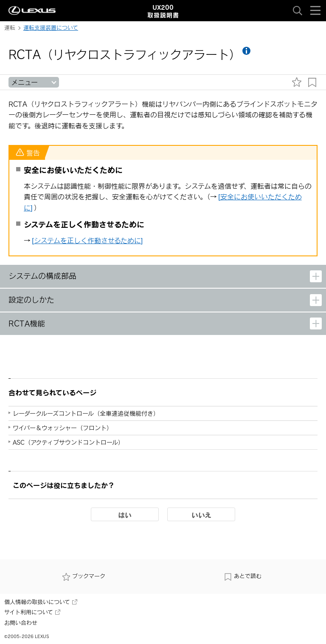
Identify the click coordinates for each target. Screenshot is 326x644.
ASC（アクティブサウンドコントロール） (68, 442)
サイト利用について (32, 612)
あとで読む (243, 577)
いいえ (201, 515)
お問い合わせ (21, 623)
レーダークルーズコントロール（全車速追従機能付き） (86, 413)
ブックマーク (84, 577)
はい (125, 515)
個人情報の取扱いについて (41, 602)
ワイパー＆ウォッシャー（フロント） (63, 428)
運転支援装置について (51, 28)
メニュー (24, 82)
